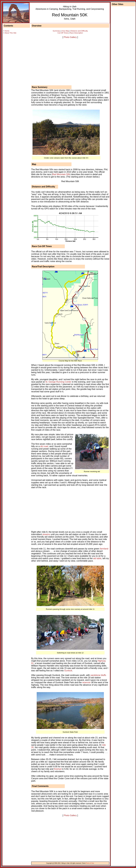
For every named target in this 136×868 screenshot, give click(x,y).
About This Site (10, 33)
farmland (104, 549)
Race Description (76, 33)
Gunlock (68, 671)
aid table (97, 558)
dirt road (44, 446)
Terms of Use (90, 863)
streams (46, 534)
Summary (56, 31)
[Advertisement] (14, 81)
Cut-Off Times (63, 33)
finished (58, 769)
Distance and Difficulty (79, 31)
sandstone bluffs (98, 675)
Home (7, 31)
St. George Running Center (58, 382)
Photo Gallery (70, 37)
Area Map (65, 31)
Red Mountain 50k (61, 174)
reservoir (86, 682)
